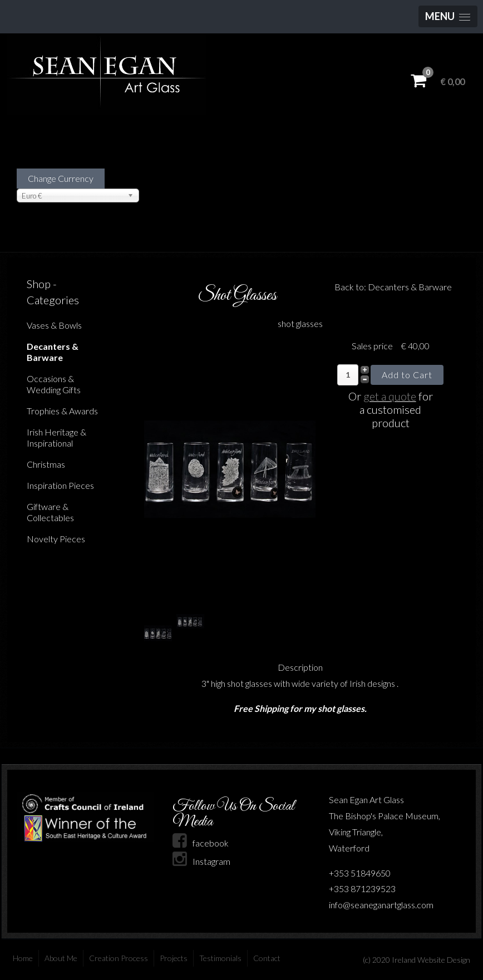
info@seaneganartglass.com (381, 905)
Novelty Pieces (56, 539)
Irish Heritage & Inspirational (56, 437)
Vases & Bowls (54, 325)
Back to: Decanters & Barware (393, 287)
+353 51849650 (360, 873)
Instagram (201, 861)
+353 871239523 (362, 889)
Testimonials (220, 958)
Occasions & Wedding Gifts (54, 384)
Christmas (46, 464)
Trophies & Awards (62, 411)
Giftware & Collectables (50, 512)
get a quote (390, 396)
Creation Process (119, 958)
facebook (201, 843)
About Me (61, 958)
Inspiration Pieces (60, 485)
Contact (267, 958)
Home (23, 958)
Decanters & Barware (53, 352)
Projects (174, 958)
